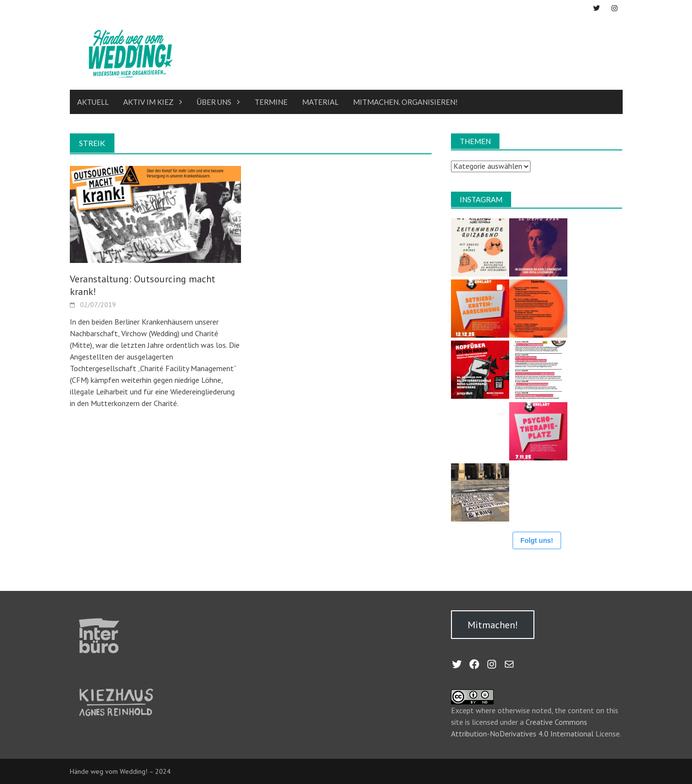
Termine (271, 102)
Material (320, 102)
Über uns (214, 102)
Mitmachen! (493, 625)
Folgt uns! (537, 540)
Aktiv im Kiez (148, 102)
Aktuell (93, 102)
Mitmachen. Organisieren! (405, 102)
